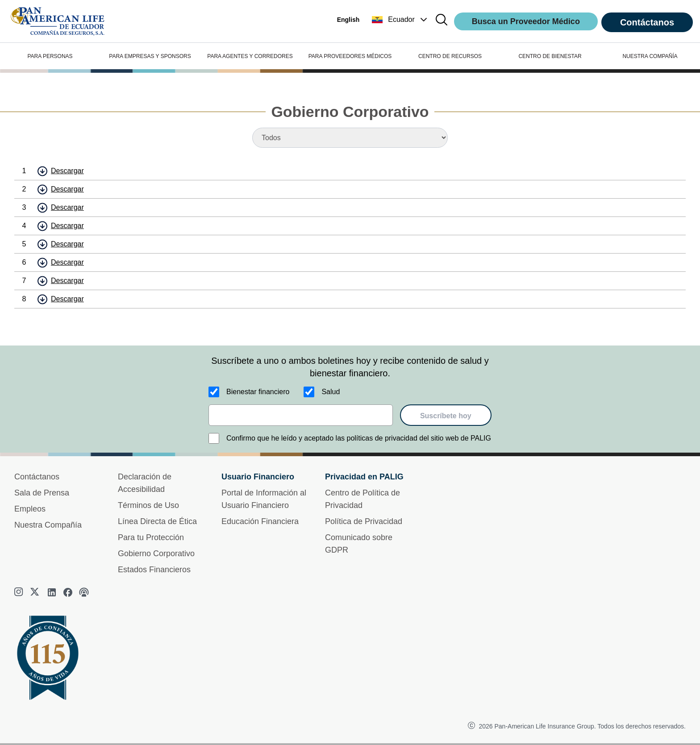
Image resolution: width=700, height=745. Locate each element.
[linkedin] (52, 592)
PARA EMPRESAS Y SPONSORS (150, 56)
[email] (301, 415)
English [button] (348, 20)
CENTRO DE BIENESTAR (550, 56)
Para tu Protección (151, 537)
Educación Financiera (260, 521)
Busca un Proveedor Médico (526, 21)
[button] (400, 20)
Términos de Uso (148, 505)
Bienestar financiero (258, 392)
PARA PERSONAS (50, 56)
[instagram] (20, 592)
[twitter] (36, 592)
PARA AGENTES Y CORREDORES (250, 56)
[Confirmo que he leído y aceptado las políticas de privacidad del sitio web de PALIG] (214, 438)
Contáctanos (647, 22)
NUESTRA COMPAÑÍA (650, 56)
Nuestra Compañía (48, 525)
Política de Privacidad (364, 521)
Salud (331, 392)
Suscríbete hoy (446, 416)
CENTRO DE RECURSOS (450, 56)
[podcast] (84, 592)
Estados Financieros (154, 570)
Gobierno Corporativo (156, 554)
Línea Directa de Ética (157, 521)
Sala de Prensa (42, 493)
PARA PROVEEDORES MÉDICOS (350, 56)
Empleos (30, 509)
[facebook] (68, 592)
